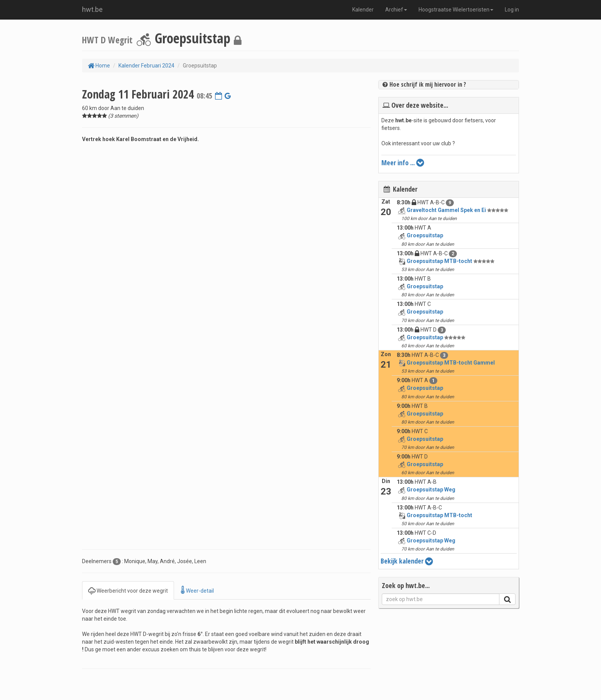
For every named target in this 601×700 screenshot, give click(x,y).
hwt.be (92, 9)
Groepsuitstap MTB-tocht (439, 261)
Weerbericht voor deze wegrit (128, 590)
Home (99, 66)
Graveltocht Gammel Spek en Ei (446, 210)
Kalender (363, 10)
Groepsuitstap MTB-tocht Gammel (451, 363)
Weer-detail (197, 590)
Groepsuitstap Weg (431, 490)
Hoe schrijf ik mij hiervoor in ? (424, 84)
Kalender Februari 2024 (146, 66)
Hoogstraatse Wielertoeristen (456, 10)
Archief (396, 10)
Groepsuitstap (425, 235)
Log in (512, 10)
